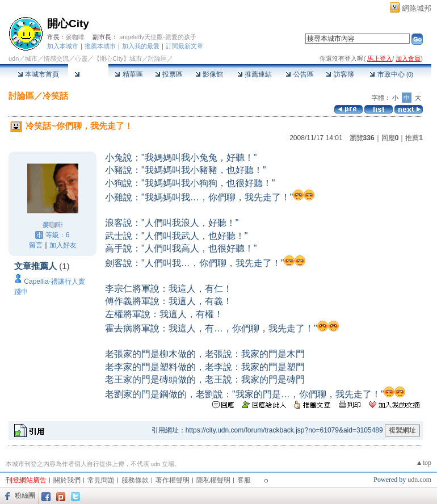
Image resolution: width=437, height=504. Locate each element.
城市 (31, 58)
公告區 (299, 74)
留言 (36, 245)
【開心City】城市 (118, 58)
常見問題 (101, 480)
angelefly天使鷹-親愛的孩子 (158, 37)
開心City (68, 24)
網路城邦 (417, 8)
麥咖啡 (75, 37)
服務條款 (135, 480)
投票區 (169, 74)
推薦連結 (255, 74)
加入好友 (63, 245)
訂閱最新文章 (184, 46)
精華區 (129, 74)
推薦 (414, 138)
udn (14, 58)
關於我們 (67, 480)
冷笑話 (55, 96)
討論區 (88, 74)
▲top (424, 463)
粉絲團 (25, 495)
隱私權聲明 (213, 480)
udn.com (419, 480)
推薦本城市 (100, 46)
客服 (244, 480)
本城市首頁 (38, 74)
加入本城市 (63, 46)
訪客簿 (340, 74)
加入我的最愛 (141, 46)
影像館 (209, 74)
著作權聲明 (173, 480)
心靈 (81, 58)
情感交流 (56, 58)
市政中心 (391, 74)
